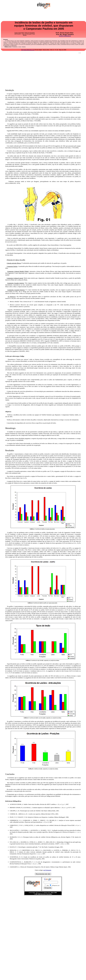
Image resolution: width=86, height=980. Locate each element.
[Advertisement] (43, 70)
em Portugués (47, 870)
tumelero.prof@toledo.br (65, 36)
